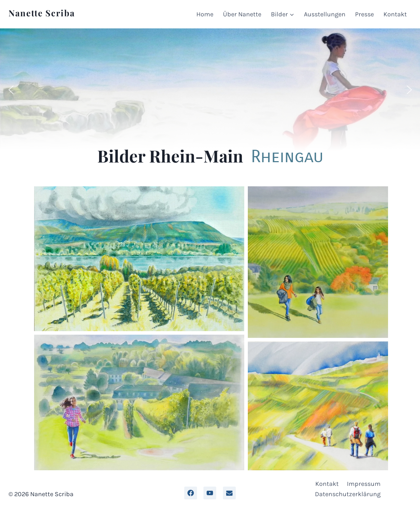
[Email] (229, 493)
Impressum (364, 484)
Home (205, 14)
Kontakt (395, 14)
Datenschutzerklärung (348, 494)
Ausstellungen (325, 14)
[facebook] (191, 493)
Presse (364, 14)
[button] (11, 90)
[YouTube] (210, 493)
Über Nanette (242, 14)
